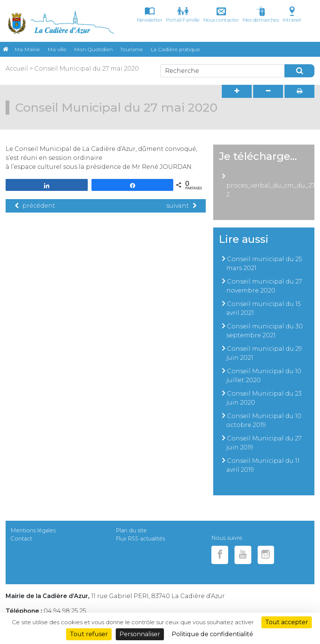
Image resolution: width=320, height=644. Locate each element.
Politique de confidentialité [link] (212, 634)
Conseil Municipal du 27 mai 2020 (87, 69)
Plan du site (131, 530)
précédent (35, 206)
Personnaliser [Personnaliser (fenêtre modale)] (140, 634)
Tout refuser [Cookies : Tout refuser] (89, 634)
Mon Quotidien (93, 49)
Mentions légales (33, 530)
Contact (21, 539)
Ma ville (57, 49)
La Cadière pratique (175, 49)
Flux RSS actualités (140, 539)
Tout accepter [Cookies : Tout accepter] (287, 622)
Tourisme (132, 49)
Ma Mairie (27, 49)
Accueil (17, 69)
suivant (181, 206)
